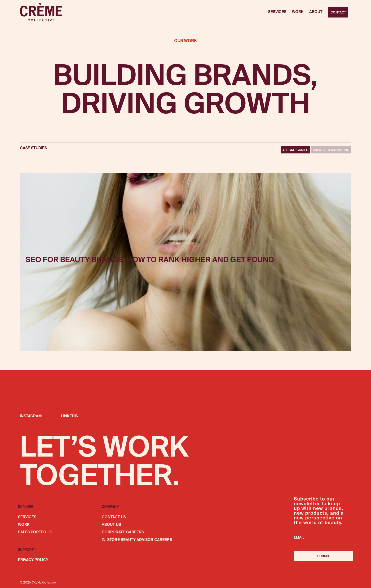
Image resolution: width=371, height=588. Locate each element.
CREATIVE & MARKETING (331, 150)
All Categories (295, 150)
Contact (338, 13)
